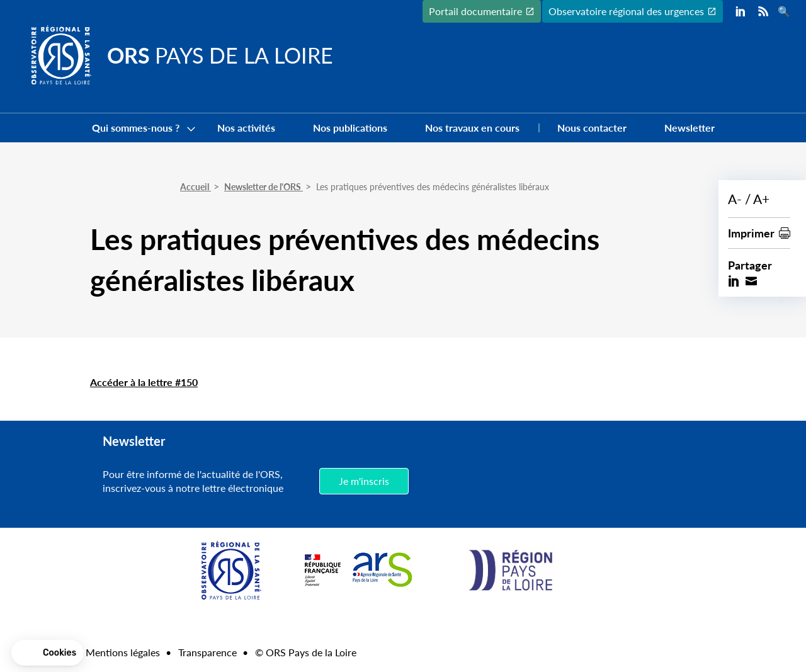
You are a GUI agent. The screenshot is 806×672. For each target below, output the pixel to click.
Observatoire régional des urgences (626, 11)
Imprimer (751, 233)
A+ (761, 199)
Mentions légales (123, 652)
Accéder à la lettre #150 (144, 382)
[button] (48, 653)
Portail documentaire (475, 11)
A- (735, 199)
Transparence (207, 652)
